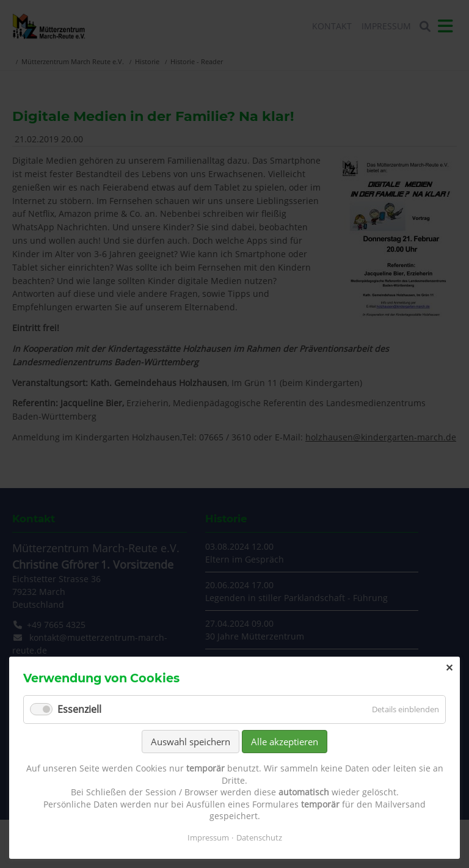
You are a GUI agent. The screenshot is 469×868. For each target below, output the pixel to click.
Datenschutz (259, 837)
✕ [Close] (449, 668)
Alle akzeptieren (285, 742)
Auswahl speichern (191, 742)
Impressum (208, 837)
